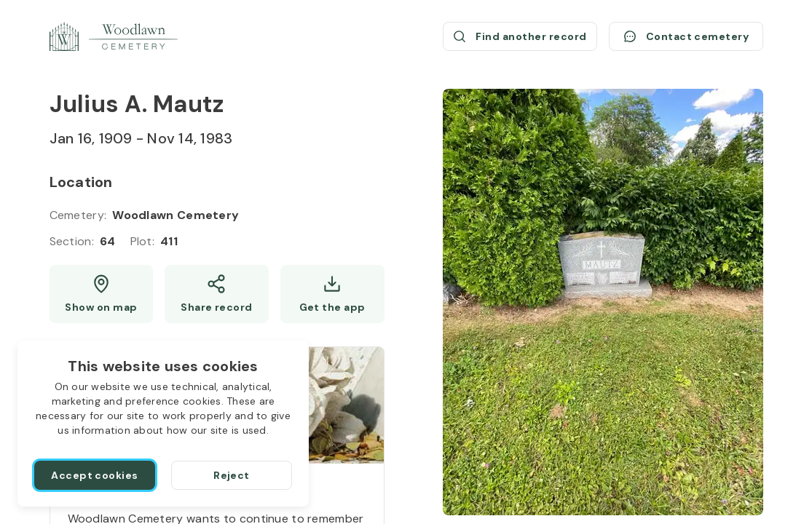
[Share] (217, 294)
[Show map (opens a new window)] (102, 294)
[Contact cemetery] (686, 36)
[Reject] (232, 475)
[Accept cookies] (95, 475)
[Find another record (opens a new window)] (520, 36)
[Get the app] (332, 294)
